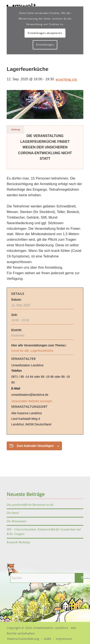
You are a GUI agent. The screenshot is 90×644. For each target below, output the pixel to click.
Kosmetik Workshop (18, 542)
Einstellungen (45, 45)
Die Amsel (13, 513)
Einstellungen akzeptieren (45, 33)
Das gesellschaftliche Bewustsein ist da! (30, 505)
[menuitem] (23, 639)
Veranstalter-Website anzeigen (32, 401)
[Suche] (49, 578)
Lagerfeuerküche (42, 351)
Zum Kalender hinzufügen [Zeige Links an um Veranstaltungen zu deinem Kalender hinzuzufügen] (35, 446)
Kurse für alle (20, 351)
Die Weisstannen (16, 521)
